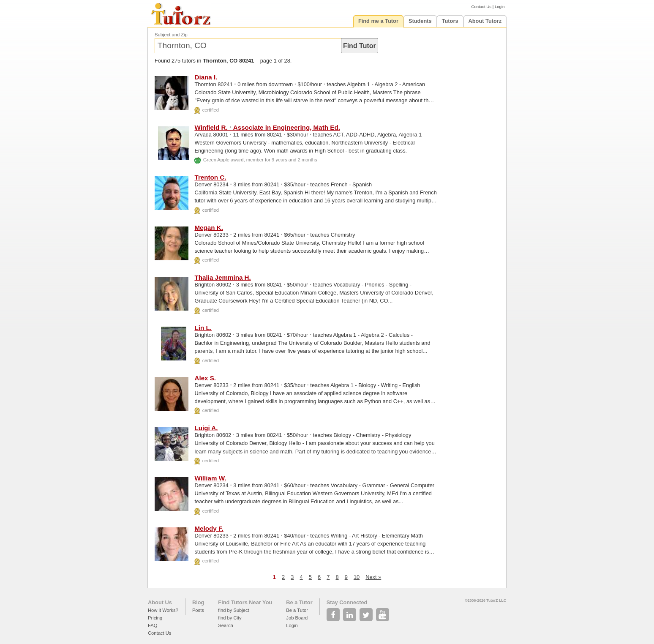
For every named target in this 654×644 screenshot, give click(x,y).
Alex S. (205, 378)
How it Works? (163, 610)
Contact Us (481, 7)
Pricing (155, 618)
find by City (230, 618)
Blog (198, 602)
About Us (160, 602)
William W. (210, 478)
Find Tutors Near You (245, 602)
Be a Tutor (299, 602)
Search (225, 625)
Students (420, 21)
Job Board (297, 618)
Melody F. (209, 528)
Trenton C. (210, 177)
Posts (198, 610)
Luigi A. (206, 428)
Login (500, 7)
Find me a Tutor (378, 21)
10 (357, 577)
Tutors (450, 21)
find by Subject (233, 610)
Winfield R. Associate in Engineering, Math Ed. (267, 127)
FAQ (153, 625)
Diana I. (206, 77)
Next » (373, 577)
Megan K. (209, 228)
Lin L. (203, 328)
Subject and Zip (171, 35)
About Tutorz (485, 21)
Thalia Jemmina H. (222, 277)
